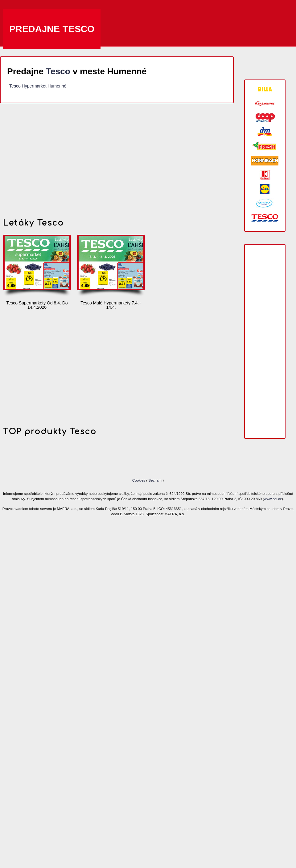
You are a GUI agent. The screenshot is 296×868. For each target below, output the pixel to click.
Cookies (139, 480)
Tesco (58, 71)
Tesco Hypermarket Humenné (38, 86)
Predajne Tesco (52, 29)
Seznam (155, 480)
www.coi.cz (273, 499)
